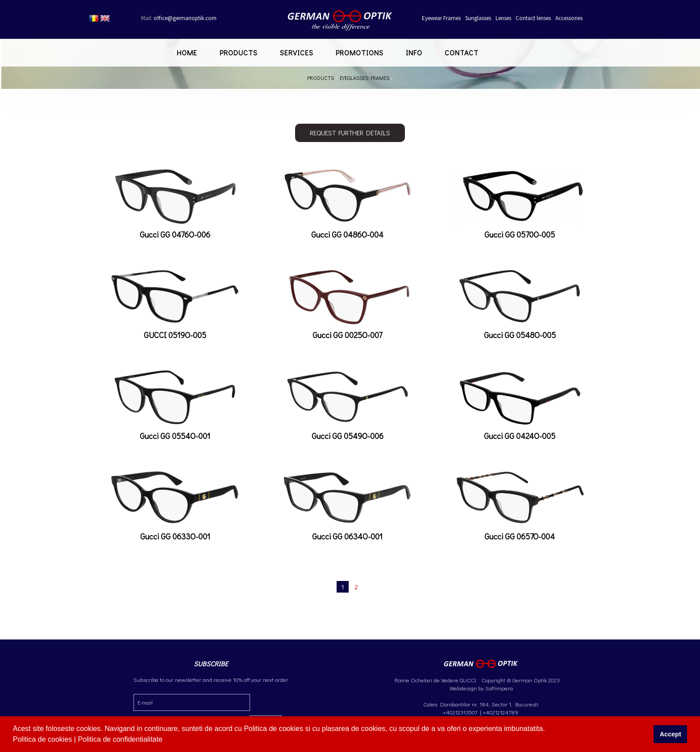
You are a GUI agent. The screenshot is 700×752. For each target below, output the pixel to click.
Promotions (360, 52)
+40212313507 (460, 712)
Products (239, 52)
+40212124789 (500, 712)
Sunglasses (478, 18)
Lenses (503, 18)
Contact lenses (533, 18)
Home (187, 52)
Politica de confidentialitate (121, 739)
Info (414, 52)
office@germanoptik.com (179, 18)
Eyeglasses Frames (365, 78)
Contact (462, 52)
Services (297, 52)
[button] (166, 740)
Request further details (350, 133)
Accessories (569, 18)
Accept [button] (671, 734)
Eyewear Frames (441, 18)
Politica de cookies (44, 739)
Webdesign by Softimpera (481, 688)
